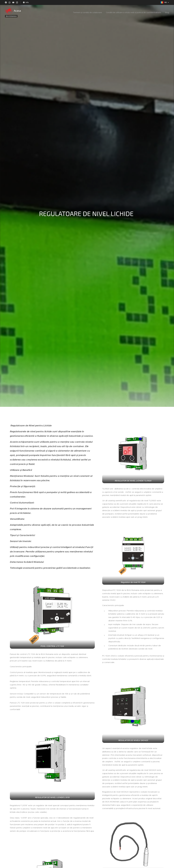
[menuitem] (88, 12)
